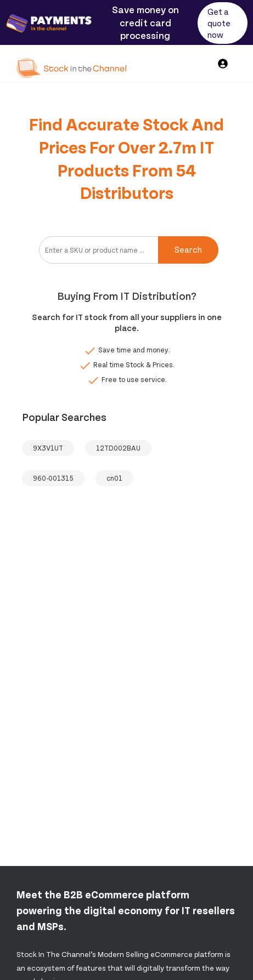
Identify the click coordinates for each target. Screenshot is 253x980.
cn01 (114, 478)
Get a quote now (219, 23)
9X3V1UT (48, 448)
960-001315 (53, 478)
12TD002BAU (118, 448)
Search (188, 249)
